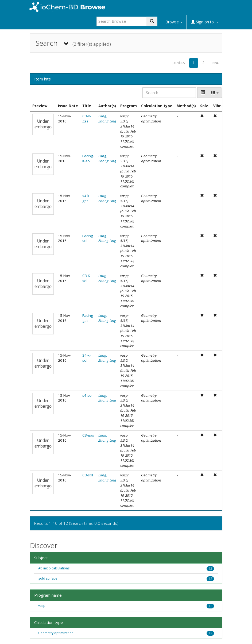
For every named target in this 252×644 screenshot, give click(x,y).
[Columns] (215, 93)
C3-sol (88, 475)
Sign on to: (205, 22)
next (216, 63)
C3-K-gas (87, 119)
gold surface (48, 578)
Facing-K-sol (88, 158)
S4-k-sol (86, 358)
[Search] (169, 93)
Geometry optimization (56, 633)
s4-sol (87, 395)
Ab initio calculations (54, 568)
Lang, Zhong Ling (107, 119)
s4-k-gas (86, 198)
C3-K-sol (87, 278)
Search (73, 43)
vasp (42, 606)
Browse (174, 22)
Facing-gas (88, 318)
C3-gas (88, 435)
